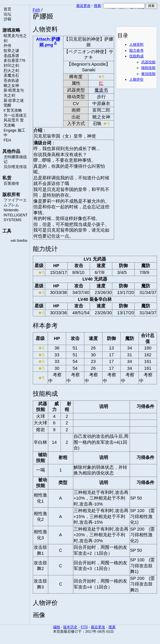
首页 (7, 9)
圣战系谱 (11, 56)
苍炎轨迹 (11, 81)
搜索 (97, 6)
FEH (7, 140)
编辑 (57, 627)
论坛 (7, 14)
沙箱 (7, 19)
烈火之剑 (11, 71)
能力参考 (136, 50)
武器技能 (148, 62)
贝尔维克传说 (15, 167)
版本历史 (70, 627)
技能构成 (136, 56)
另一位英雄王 (15, 115)
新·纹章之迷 (14, 101)
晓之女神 (11, 86)
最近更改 (83, 6)
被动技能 (148, 74)
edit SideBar (19, 241)
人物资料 (136, 44)
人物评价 (136, 79)
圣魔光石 (11, 76)
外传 (7, 46)
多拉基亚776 (14, 61)
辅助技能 (148, 68)
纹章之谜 (11, 51)
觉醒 (7, 105)
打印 (84, 627)
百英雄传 (11, 184)
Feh (36, 10)
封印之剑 (11, 66)
